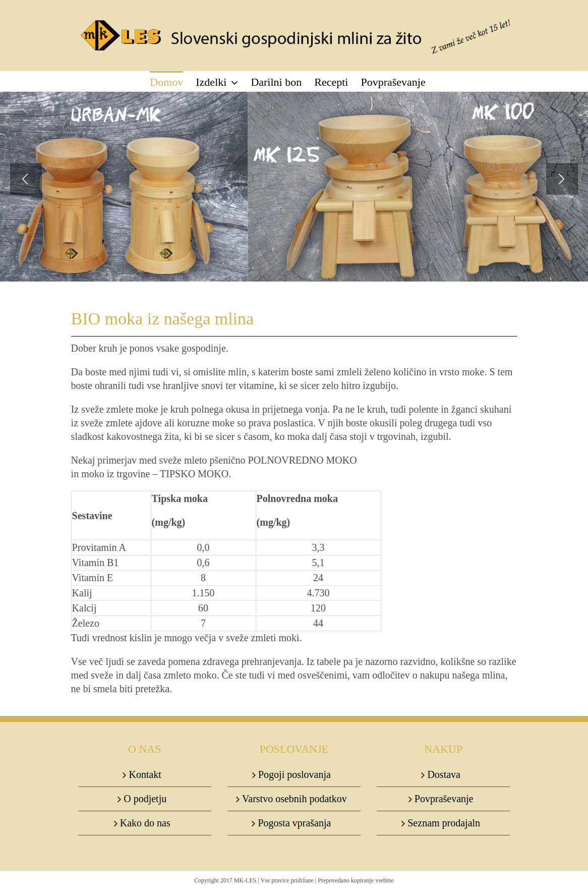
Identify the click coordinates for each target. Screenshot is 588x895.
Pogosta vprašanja (294, 823)
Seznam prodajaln (444, 823)
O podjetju (145, 799)
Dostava (444, 774)
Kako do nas (145, 823)
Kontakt (145, 774)
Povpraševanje (444, 799)
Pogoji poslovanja (295, 774)
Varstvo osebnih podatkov (295, 799)
